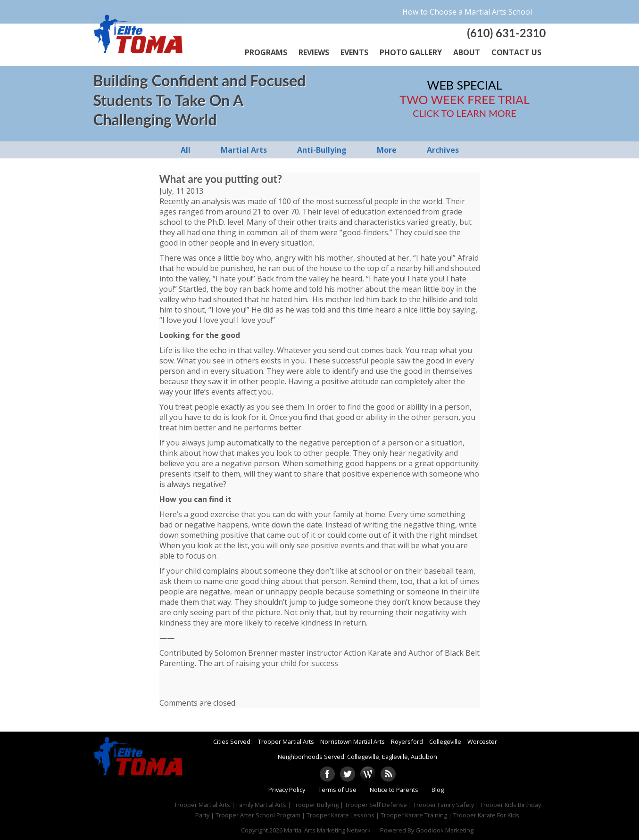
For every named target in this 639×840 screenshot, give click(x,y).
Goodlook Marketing (444, 830)
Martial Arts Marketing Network (327, 830)
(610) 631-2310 (506, 33)
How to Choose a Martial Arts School (467, 12)
